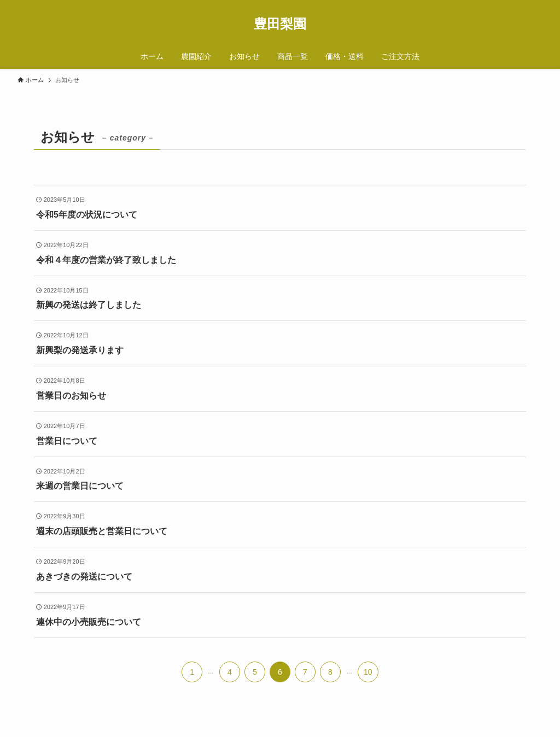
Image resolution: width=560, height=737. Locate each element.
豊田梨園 (280, 24)
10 (368, 672)
